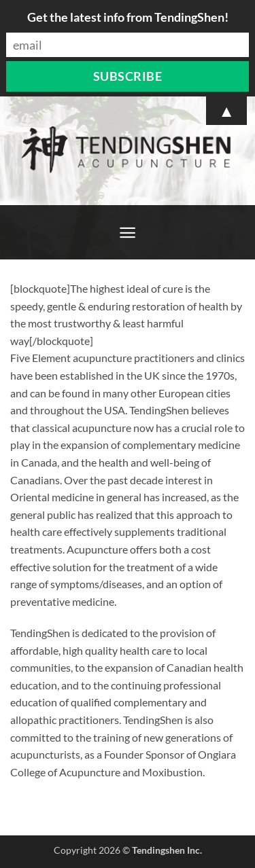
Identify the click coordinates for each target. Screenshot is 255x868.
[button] (128, 233)
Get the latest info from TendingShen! (128, 17)
